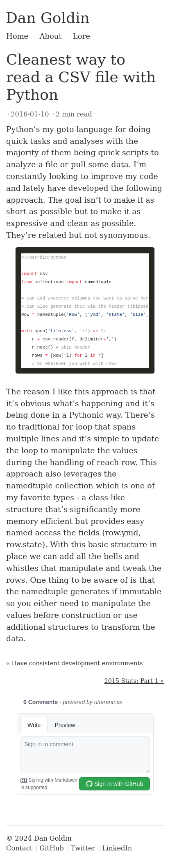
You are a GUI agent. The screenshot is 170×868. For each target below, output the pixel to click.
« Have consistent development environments (75, 663)
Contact (19, 848)
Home (17, 36)
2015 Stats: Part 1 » (134, 681)
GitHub (52, 848)
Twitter (83, 848)
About (50, 36)
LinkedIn (117, 848)
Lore (82, 36)
